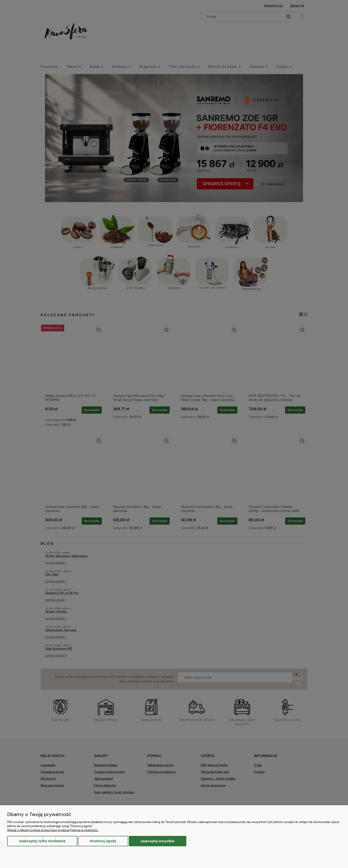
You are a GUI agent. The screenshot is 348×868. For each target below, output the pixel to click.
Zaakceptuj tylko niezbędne (42, 841)
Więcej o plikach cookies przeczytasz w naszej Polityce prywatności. (53, 830)
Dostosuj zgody (103, 841)
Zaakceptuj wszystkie (158, 841)
